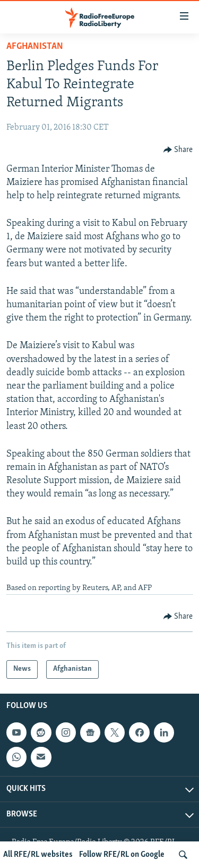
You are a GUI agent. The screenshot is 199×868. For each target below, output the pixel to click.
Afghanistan (35, 47)
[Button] (178, 150)
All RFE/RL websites (38, 855)
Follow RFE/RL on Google (122, 855)
